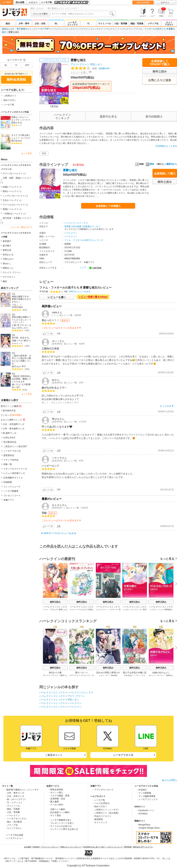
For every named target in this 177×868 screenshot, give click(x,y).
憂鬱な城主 (70, 170)
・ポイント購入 (56, 793)
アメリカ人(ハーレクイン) (15, 205)
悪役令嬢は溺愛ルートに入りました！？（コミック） (21, 320)
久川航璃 (26, 384)
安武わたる (8, 255)
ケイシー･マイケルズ (78, 610)
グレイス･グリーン (12, 272)
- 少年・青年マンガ (15, 793)
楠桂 (5, 281)
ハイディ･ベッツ (156, 610)
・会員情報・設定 (57, 799)
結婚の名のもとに (161, 673)
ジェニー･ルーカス (20, 138)
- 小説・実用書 (13, 812)
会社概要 (28, 847)
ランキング (11, 415)
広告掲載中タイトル (13, 478)
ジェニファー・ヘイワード (107, 610)
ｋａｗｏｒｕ (22, 342)
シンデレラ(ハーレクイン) (15, 196)
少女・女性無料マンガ (14, 424)
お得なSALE (9, 438)
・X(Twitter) (142, 814)
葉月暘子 (7, 246)
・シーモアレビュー (14, 838)
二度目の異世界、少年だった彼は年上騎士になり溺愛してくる (21, 360)
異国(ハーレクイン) (12, 209)
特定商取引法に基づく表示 (94, 847)
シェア (83, 267)
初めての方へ (10, 100)
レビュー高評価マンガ (14, 473)
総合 (8, 24)
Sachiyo (114, 675)
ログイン (165, 2)
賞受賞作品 (9, 455)
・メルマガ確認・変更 (59, 796)
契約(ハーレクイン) (12, 191)
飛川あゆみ (17, 141)
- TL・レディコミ (14, 803)
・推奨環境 (97, 819)
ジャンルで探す (40, 14)
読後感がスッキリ (92, 226)
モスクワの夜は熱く (21, 135)
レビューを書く (79, 72)
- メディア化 (12, 825)
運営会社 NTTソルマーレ (143, 847)
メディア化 (153, 24)
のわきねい (129, 675)
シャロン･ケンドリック (132, 610)
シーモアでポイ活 (12, 451)
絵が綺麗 (77, 226)
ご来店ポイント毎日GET (15, 446)
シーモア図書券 (11, 491)
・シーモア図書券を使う (60, 820)
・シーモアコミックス (147, 799)
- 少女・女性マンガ (15, 796)
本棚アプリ (9, 500)
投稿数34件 (90, 68)
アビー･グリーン (80, 64)
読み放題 (20, 2)
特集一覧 (8, 464)
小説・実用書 (121, 24)
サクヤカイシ (9, 277)
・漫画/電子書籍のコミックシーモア (21, 790)
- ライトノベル (13, 806)
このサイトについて (114, 847)
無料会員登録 (143, 2)
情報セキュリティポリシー (71, 847)
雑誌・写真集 (137, 24)
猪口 (26, 341)
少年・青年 (24, 24)
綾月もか (16, 366)
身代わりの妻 (55, 673)
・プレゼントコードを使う (61, 823)
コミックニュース (12, 487)
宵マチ (21, 325)
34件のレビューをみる (80, 292)
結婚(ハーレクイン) (12, 187)
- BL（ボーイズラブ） (16, 799)
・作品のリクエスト (102, 816)
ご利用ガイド (10, 96)
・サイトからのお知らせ (60, 826)
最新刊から (172, 164)
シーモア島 (46, 2)
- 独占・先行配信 (14, 822)
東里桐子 (7, 241)
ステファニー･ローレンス (80, 675)
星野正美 (7, 250)
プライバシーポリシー (50, 847)
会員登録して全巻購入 (108, 206)
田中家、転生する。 (21, 338)
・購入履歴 (53, 802)
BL (56, 24)
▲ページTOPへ (169, 780)
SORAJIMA (17, 307)
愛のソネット (82, 673)
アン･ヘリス (140, 675)
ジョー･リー (104, 675)
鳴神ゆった (8, 268)
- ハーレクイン (13, 815)
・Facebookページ (145, 810)
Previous (42, 584)
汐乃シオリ (23, 328)
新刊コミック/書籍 (11, 406)
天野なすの (8, 259)
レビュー (33, 2)
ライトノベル (105, 24)
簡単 (150, 164)
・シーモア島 (99, 800)
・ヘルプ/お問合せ (101, 803)
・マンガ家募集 (144, 793)
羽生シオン (96, 64)
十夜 (14, 325)
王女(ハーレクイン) (12, 200)
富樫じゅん (63, 610)
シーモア (7, 2)
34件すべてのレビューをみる (60, 533)
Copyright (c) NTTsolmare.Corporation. (88, 866)
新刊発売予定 (9, 411)
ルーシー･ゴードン (156, 675)
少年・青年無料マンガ (14, 429)
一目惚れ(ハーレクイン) (14, 214)
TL (89, 24)
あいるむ (16, 387)
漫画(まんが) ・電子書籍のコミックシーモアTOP (25, 29)
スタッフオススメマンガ (15, 469)
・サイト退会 (55, 815)
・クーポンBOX (56, 805)
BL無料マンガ (10, 433)
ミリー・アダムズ (50, 610)
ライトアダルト (169, 24)
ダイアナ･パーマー (20, 120)
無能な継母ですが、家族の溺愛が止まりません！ (21, 299)
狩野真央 (168, 610)
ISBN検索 (128, 847)
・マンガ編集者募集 (146, 796)
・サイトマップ (100, 823)
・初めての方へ (100, 806)
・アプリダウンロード (103, 790)
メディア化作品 (11, 460)
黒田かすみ (17, 123)
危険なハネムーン (20, 117)
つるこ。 (16, 305)
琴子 (24, 366)
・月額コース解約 (57, 809)
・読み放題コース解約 (59, 812)
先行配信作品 (10, 442)
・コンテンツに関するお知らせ (63, 829)
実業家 (68, 226)
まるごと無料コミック (13, 420)
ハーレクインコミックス (63, 29)
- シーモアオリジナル (16, 819)
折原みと (170, 675)
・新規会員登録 (56, 790)
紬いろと (16, 384)
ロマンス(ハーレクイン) (14, 173)
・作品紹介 (142, 790)
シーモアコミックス (72, 24)
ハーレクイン (110, 29)
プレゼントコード (12, 496)
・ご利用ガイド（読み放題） (106, 813)
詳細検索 (8, 482)
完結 (44, 153)
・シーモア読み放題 (14, 835)
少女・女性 (40, 24)
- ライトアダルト (14, 828)
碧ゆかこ (7, 264)
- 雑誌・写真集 (13, 809)
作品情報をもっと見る (166, 146)
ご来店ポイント (54, 755)
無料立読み (55, 602)
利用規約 (36, 847)
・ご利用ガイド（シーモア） (106, 810)
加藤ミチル (17, 341)
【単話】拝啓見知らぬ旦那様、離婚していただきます (21, 379)
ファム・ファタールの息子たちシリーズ (84, 240)
